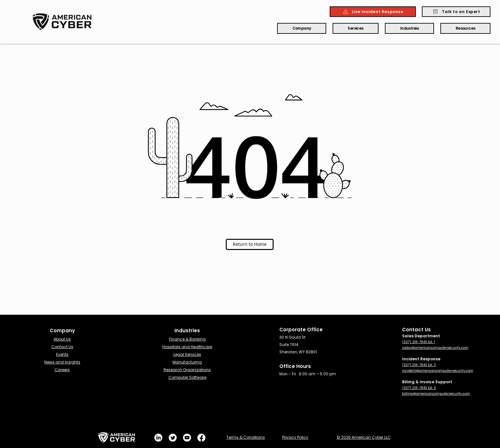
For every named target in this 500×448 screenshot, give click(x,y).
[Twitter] (173, 438)
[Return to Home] (250, 244)
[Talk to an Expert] (456, 12)
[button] (302, 28)
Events (62, 354)
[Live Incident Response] (373, 12)
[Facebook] (201, 438)
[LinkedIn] (158, 438)
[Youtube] (187, 438)
